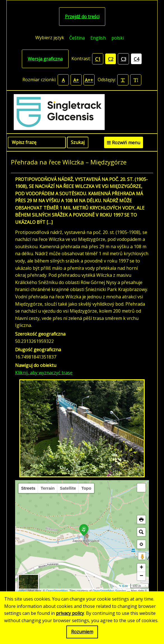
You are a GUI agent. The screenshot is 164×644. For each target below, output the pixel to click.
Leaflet (21, 591)
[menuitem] (77, 38)
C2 (111, 59)
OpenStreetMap (57, 591)
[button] (141, 488)
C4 (136, 59)
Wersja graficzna (45, 59)
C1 (98, 59)
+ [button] (141, 568)
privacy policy (70, 613)
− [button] (141, 576)
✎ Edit (123, 586)
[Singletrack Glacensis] (82, 112)
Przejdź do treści (82, 17)
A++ (89, 80)
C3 (124, 59)
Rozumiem (82, 632)
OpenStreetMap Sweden (109, 591)
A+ (76, 80)
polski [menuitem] (118, 38)
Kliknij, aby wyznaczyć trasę (44, 373)
